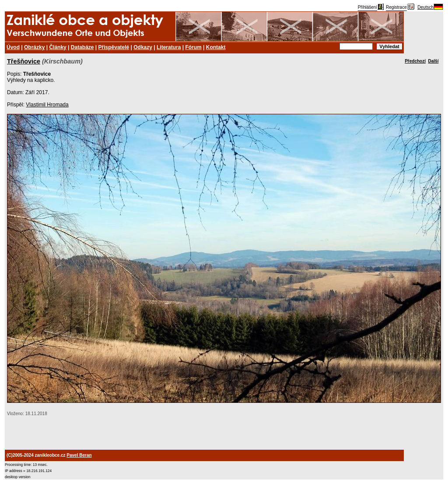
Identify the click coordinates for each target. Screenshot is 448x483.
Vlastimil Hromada (47, 105)
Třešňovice (24, 61)
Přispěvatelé (114, 47)
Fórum (193, 47)
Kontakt (216, 47)
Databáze (82, 47)
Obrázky (34, 47)
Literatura (169, 47)
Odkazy (143, 47)
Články (58, 47)
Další (434, 61)
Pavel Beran (79, 455)
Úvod (13, 47)
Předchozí (415, 61)
